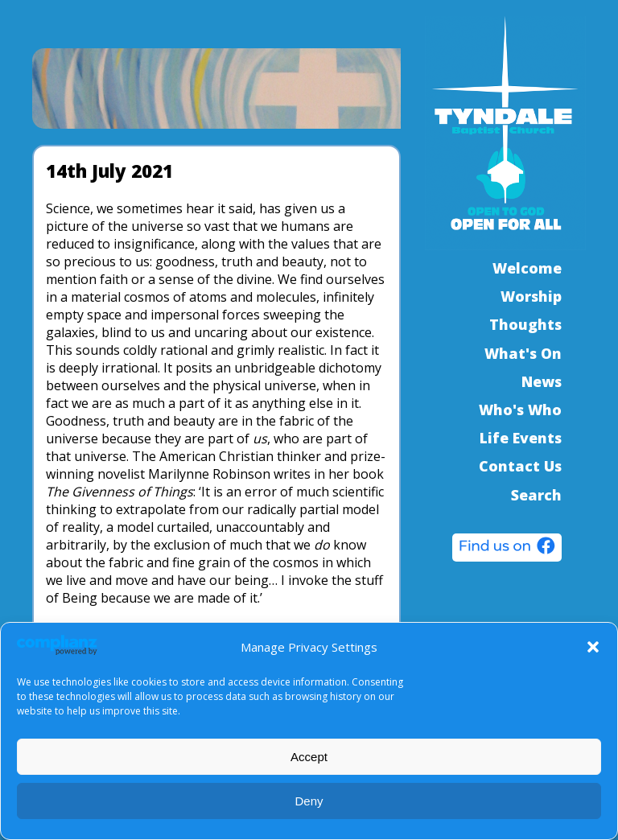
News (542, 381)
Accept (309, 757)
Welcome (527, 268)
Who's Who (520, 410)
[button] (593, 647)
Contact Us (520, 466)
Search (536, 495)
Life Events (521, 438)
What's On (523, 353)
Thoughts (525, 324)
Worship (531, 296)
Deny (309, 801)
